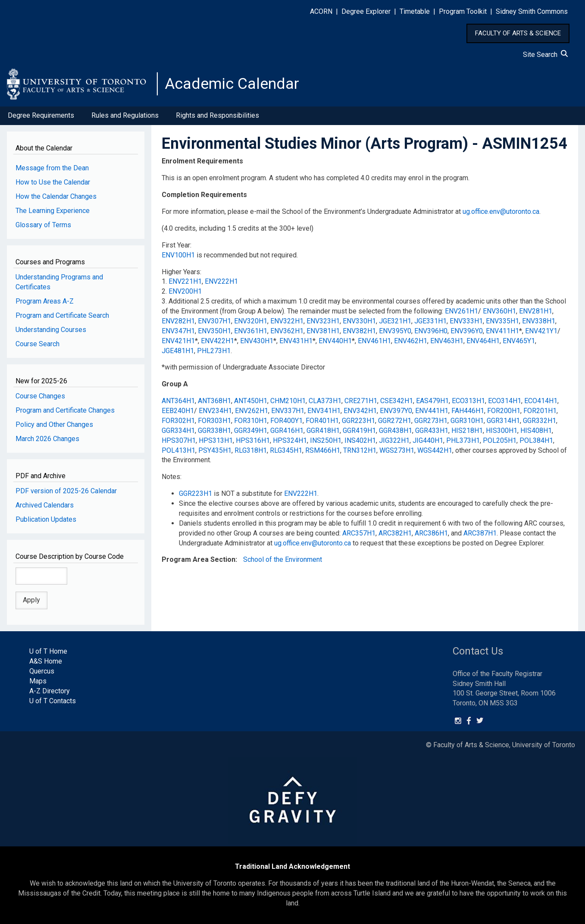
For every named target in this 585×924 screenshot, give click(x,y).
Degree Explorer (366, 11)
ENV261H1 (461, 312)
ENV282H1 (178, 321)
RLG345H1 (286, 450)
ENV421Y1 (541, 331)
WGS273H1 (397, 450)
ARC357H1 (359, 534)
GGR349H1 (251, 431)
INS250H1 (326, 441)
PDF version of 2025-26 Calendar (66, 491)
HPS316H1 (253, 441)
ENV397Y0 (396, 411)
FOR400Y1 (286, 421)
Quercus (42, 672)
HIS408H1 (536, 431)
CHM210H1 (288, 401)
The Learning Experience (53, 211)
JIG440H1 (428, 441)
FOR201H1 (540, 411)
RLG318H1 (251, 450)
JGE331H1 (430, 321)
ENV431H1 (296, 341)
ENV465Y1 (519, 341)
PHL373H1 (463, 441)
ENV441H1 (432, 411)
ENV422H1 (217, 341)
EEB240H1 (178, 411)
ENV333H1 (466, 321)
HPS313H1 (216, 441)
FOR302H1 (178, 421)
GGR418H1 (323, 431)
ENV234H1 (215, 411)
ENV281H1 (536, 312)
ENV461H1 (374, 341)
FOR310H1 (251, 421)
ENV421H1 (178, 341)
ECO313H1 (468, 401)
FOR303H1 (214, 421)
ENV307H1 (214, 321)
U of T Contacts (53, 701)
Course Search (38, 344)
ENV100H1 (178, 255)
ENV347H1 (178, 331)
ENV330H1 (359, 321)
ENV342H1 (360, 411)
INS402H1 (360, 441)
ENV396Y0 (467, 331)
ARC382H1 (395, 534)
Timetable (415, 11)
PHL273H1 (214, 351)
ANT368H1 (214, 401)
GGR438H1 (396, 431)
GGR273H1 (431, 421)
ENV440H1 (335, 341)
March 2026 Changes (47, 439)
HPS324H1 (290, 441)
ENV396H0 (431, 331)
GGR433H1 (432, 431)
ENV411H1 (502, 331)
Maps (38, 681)
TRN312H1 (360, 450)
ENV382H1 (359, 331)
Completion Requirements (204, 195)
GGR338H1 (214, 431)
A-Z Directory (50, 691)
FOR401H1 (322, 421)
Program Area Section (199, 560)
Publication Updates (46, 520)
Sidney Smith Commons (532, 11)
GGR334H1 (178, 431)
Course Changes (40, 396)
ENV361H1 (251, 331)
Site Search (545, 55)
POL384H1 (536, 441)
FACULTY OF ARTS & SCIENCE (518, 33)
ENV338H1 (539, 321)
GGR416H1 (287, 431)
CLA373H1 (325, 401)
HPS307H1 (179, 441)
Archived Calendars (45, 506)
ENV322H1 (287, 321)
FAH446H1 (468, 411)
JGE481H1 (178, 351)
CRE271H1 (361, 401)
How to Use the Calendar (53, 183)
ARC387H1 (480, 534)
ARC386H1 (431, 534)
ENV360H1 (499, 312)
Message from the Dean (52, 168)
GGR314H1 (503, 421)
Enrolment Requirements (202, 161)
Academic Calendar (232, 84)
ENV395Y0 (395, 331)
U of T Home (48, 652)
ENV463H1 (447, 341)
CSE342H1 (397, 401)
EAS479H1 (432, 401)
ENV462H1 (411, 341)
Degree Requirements (41, 116)
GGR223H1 (358, 421)
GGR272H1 (395, 421)
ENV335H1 (502, 321)
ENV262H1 (252, 411)
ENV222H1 (221, 282)
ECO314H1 (505, 401)
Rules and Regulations (125, 116)
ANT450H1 (251, 401)
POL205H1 (500, 441)
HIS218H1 (467, 431)
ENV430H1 (257, 341)
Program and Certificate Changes (65, 411)
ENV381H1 (323, 331)
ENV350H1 (214, 331)
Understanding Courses (51, 330)
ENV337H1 (288, 411)
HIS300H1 (502, 431)
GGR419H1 (359, 431)
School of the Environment (283, 560)
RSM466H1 (323, 450)
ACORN (321, 11)
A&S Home (46, 662)
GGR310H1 (467, 421)
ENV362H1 (287, 331)
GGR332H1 (540, 421)
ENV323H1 (323, 321)
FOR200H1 (504, 411)
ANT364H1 (178, 401)
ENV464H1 (483, 341)
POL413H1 (178, 450)
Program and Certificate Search (62, 316)
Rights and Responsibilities (217, 116)
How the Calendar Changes (56, 197)
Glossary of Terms (43, 225)
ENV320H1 (251, 321)
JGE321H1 (395, 321)
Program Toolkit (463, 11)
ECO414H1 (541, 401)
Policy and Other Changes (54, 425)
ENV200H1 (185, 292)
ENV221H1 (185, 282)
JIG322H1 (394, 441)
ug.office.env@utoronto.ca (501, 212)
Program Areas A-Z (45, 302)
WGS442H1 (435, 450)
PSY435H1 (215, 450)
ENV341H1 (324, 411)
